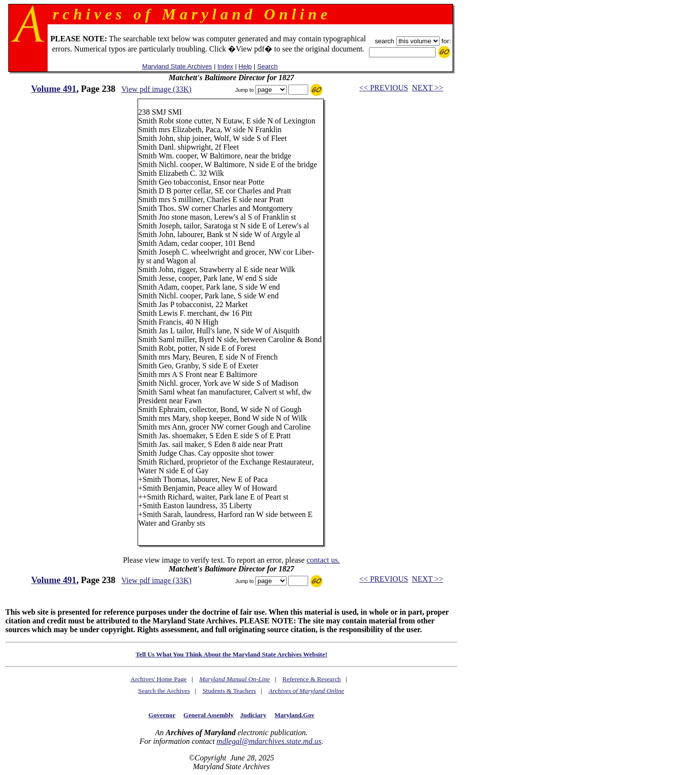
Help (245, 66)
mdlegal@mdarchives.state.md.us (269, 741)
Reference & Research (312, 679)
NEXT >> (427, 88)
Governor (162, 715)
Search (267, 66)
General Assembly (208, 715)
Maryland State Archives (177, 66)
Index (225, 66)
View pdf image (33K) (156, 89)
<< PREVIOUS (384, 88)
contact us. (323, 560)
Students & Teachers (229, 691)
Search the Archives (164, 691)
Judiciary (253, 715)
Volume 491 (54, 89)
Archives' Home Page (158, 679)
